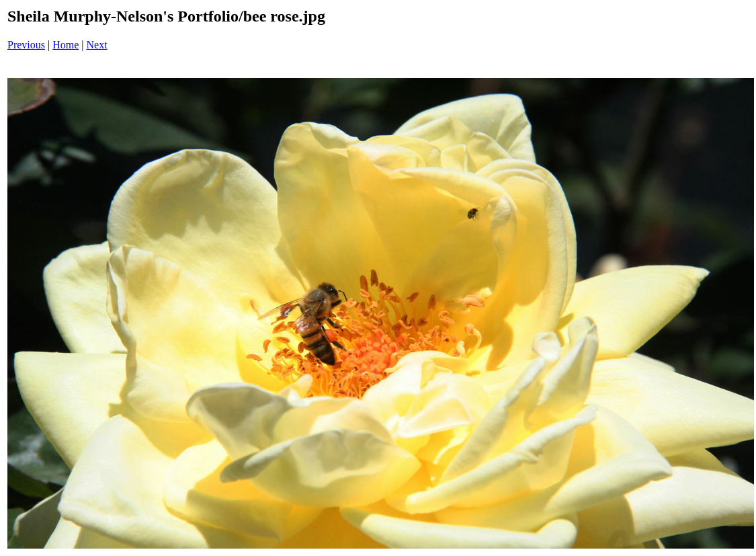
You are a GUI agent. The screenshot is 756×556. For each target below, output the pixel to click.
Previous (26, 45)
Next (97, 45)
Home (66, 45)
